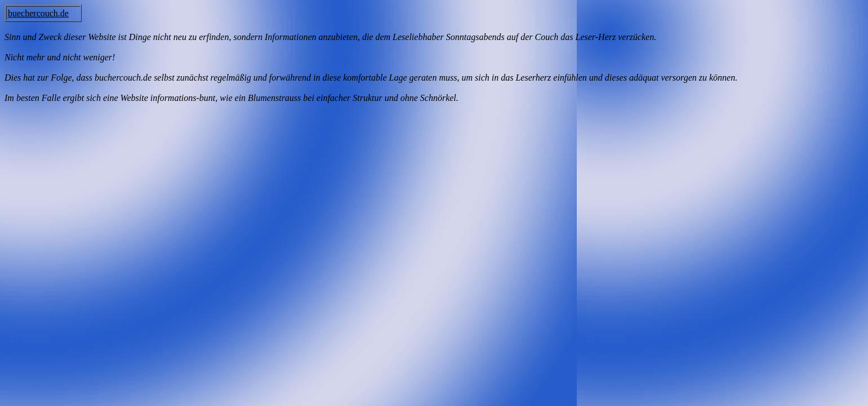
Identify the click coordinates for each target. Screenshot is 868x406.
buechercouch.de (38, 13)
